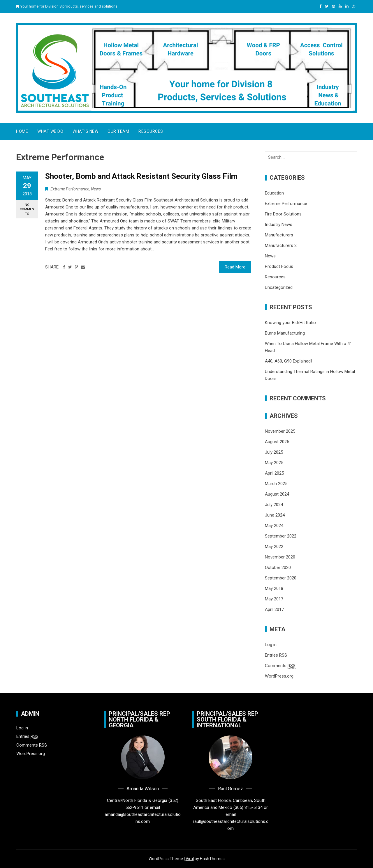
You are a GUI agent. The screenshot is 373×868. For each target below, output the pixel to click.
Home (22, 131)
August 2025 (277, 442)
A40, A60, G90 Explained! (288, 361)
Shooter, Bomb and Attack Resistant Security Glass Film (141, 176)
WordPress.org (279, 676)
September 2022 (281, 536)
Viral (190, 859)
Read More (235, 267)
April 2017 (274, 609)
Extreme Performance (70, 189)
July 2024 (274, 505)
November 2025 (280, 431)
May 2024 (274, 526)
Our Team (118, 131)
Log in (271, 645)
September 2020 (281, 578)
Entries (276, 655)
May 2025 (274, 463)
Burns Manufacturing (285, 333)
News (96, 189)
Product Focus (279, 266)
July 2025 (274, 452)
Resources (151, 131)
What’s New (85, 131)
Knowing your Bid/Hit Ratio (290, 323)
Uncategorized (279, 287)
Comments (280, 666)
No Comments (27, 209)
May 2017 (274, 599)
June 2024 (275, 515)
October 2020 (278, 568)
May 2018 (274, 588)
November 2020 (280, 557)
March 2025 (276, 484)
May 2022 (274, 547)
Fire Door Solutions (283, 214)
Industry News (279, 224)
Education (274, 193)
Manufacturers (279, 235)
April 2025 (274, 473)
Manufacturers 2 (281, 245)
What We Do (50, 131)
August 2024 (277, 494)
